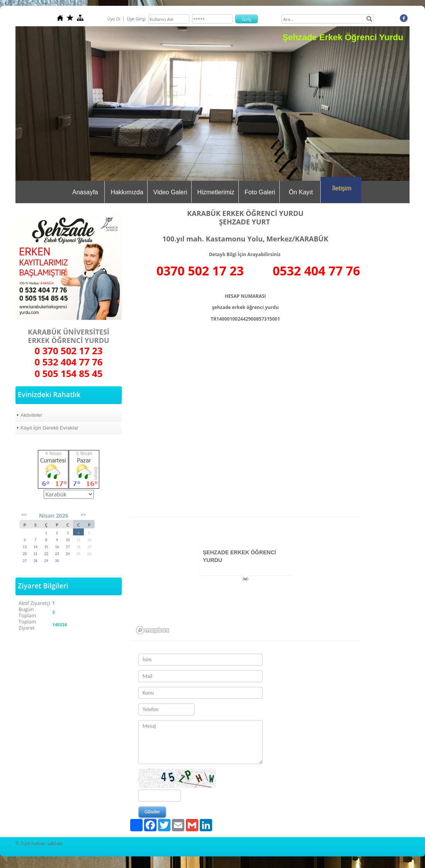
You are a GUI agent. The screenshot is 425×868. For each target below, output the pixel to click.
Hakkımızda (127, 192)
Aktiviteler (31, 415)
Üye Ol (114, 19)
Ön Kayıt (301, 192)
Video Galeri (170, 192)
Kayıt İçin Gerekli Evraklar (49, 428)
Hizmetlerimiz (216, 192)
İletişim (342, 188)
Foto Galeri (260, 192)
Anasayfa (85, 192)
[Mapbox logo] (153, 630)
